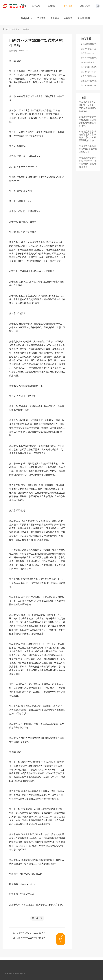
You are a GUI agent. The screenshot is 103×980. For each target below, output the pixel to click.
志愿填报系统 (84, 18)
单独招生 (27, 18)
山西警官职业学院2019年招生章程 (89, 85)
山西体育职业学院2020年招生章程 (89, 67)
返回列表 (61, 939)
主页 (7, 29)
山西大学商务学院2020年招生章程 (89, 49)
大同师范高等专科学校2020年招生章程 (89, 76)
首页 (25, 6)
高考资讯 (53, 6)
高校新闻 (37, 6)
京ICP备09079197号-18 (15, 974)
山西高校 (26, 29)
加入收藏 (37, 918)
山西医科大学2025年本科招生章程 (31, 938)
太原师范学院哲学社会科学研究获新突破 (89, 58)
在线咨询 (68, 18)
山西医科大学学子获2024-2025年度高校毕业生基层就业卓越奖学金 (89, 72)
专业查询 (55, 18)
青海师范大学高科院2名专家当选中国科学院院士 (88, 149)
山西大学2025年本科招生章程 (89, 53)
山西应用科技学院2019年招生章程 (89, 81)
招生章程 (70, 6)
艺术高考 (41, 18)
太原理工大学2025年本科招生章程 (31, 933)
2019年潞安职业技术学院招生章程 (89, 62)
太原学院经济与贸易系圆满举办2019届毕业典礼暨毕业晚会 (89, 44)
